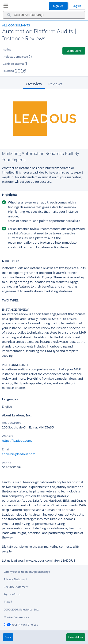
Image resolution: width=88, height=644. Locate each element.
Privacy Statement (15, 579)
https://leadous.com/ (17, 441)
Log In (77, 6)
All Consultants (16, 25)
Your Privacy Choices (21, 625)
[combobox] (44, 15)
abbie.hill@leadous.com (19, 454)
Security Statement (16, 587)
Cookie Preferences (16, 617)
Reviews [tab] (55, 84)
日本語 (8, 602)
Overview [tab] (34, 84)
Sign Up (58, 6)
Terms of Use (12, 594)
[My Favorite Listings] (5, 7)
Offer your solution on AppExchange (27, 572)
